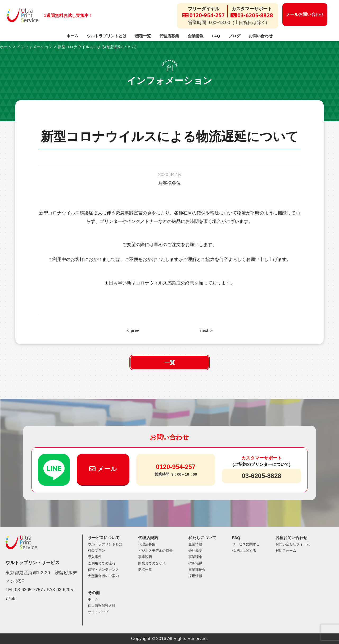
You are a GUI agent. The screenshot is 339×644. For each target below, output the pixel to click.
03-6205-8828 (261, 476)
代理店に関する (244, 551)
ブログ (234, 36)
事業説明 (145, 557)
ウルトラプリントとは (107, 36)
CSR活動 (195, 563)
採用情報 (195, 576)
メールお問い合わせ (305, 14)
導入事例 (95, 557)
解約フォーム (286, 551)
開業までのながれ (152, 563)
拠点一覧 (145, 570)
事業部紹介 (197, 570)
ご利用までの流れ (102, 563)
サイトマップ (98, 612)
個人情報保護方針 (102, 606)
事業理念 (195, 557)
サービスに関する (246, 544)
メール (103, 469)
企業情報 (196, 36)
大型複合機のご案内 (103, 576)
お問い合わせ (261, 36)
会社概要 (195, 551)
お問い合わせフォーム (293, 544)
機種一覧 (143, 36)
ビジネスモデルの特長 (155, 551)
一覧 (170, 362)
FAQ (216, 36)
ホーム (72, 36)
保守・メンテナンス (103, 570)
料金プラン (96, 551)
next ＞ (207, 330)
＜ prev (132, 330)
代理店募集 (169, 36)
